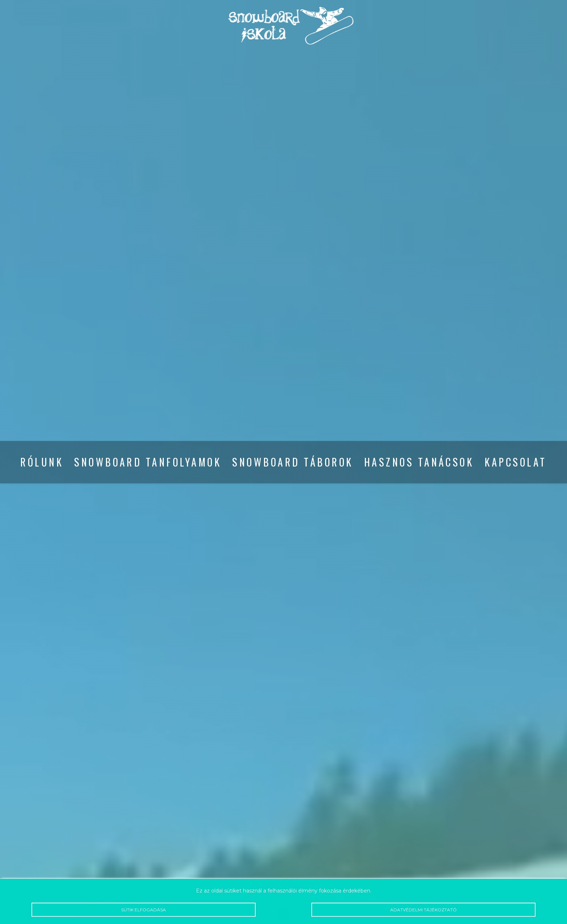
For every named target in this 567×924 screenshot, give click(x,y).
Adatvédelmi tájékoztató (423, 910)
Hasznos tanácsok (419, 462)
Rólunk (42, 462)
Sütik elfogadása (143, 910)
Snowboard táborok (293, 462)
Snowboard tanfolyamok (148, 462)
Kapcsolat (515, 462)
